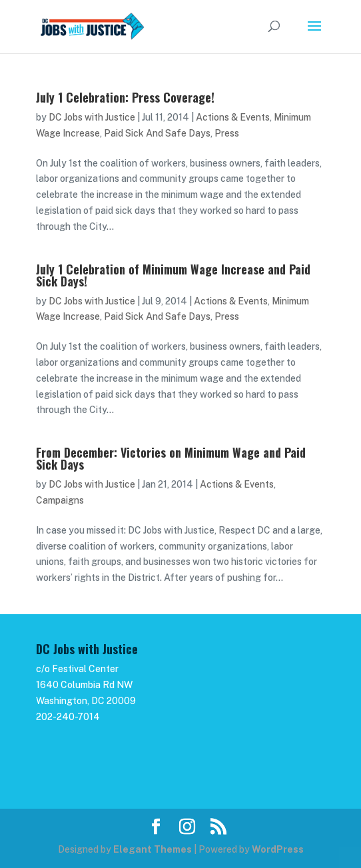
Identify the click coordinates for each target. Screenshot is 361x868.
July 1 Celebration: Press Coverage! (125, 97)
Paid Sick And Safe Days (157, 133)
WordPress (278, 849)
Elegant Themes (153, 849)
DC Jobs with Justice (92, 117)
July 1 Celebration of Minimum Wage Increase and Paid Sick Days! (173, 275)
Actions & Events (233, 117)
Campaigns (60, 500)
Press (227, 133)
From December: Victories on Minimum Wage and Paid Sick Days (171, 458)
